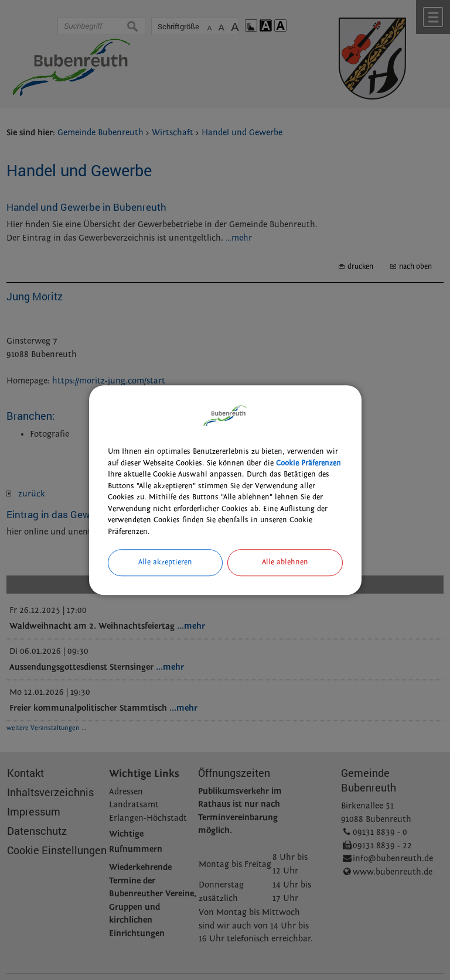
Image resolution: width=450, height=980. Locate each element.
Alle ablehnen (285, 562)
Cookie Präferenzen (308, 463)
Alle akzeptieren (165, 562)
